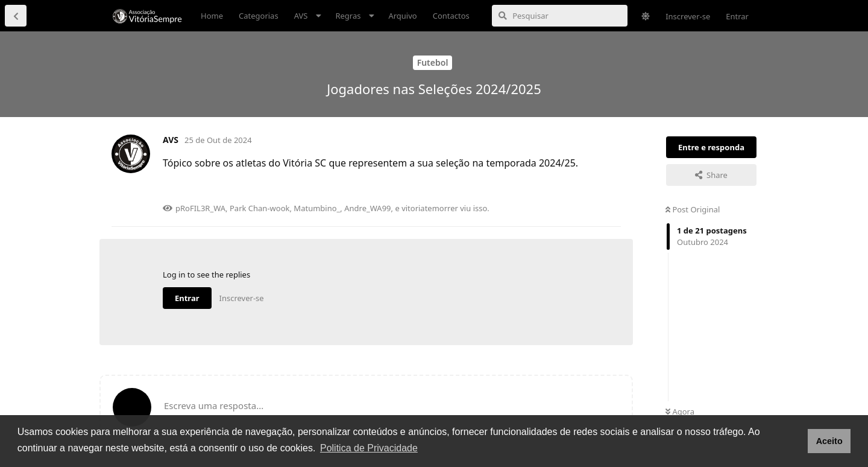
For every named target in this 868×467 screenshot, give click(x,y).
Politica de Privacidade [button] (369, 448)
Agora (680, 411)
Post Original (693, 209)
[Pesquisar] (560, 16)
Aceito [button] (829, 441)
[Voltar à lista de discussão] (16, 16)
